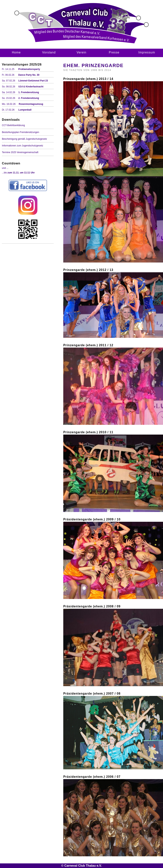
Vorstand (49, 52)
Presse (114, 52)
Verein (82, 52)
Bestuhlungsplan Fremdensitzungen (21, 132)
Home (16, 52)
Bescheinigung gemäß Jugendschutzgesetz (24, 139)
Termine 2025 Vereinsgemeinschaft (20, 152)
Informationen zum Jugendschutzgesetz (23, 146)
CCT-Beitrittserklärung (13, 125)
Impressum (147, 52)
